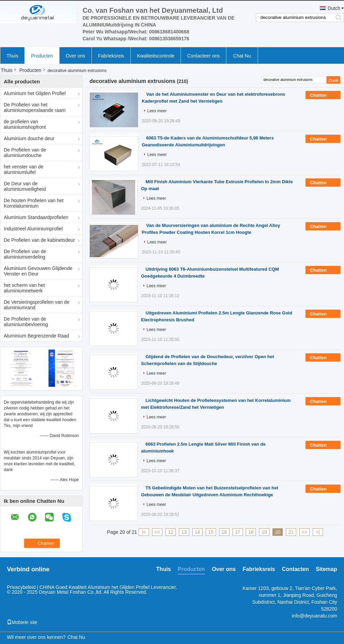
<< (157, 532)
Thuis (12, 56)
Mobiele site (22, 622)
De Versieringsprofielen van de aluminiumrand (37, 305)
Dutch (334, 8)
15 (211, 532)
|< (144, 532)
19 (265, 532)
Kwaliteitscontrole (156, 56)
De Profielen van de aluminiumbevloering (26, 322)
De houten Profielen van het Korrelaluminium (34, 203)
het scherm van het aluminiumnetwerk (24, 288)
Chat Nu (242, 56)
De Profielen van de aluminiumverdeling (25, 254)
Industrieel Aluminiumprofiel (33, 229)
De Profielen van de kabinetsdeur (39, 240)
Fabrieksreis (111, 56)
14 (197, 532)
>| (318, 532)
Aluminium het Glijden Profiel (35, 93)
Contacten (295, 569)
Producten (42, 56)
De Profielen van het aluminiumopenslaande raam (35, 107)
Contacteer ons (203, 56)
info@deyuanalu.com (314, 616)
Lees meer (157, 111)
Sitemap (326, 569)
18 (251, 532)
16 (224, 532)
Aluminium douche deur (29, 138)
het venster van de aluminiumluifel (24, 169)
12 (171, 532)
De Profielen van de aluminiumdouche (25, 153)
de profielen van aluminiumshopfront (25, 124)
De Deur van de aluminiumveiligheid (25, 186)
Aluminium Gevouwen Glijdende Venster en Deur (38, 271)
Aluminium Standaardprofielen (36, 217)
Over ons (76, 56)
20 (278, 532)
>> (304, 532)
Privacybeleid (21, 587)
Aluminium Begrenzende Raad (36, 336)
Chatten (323, 95)
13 (184, 532)
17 (238, 532)
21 (291, 532)
